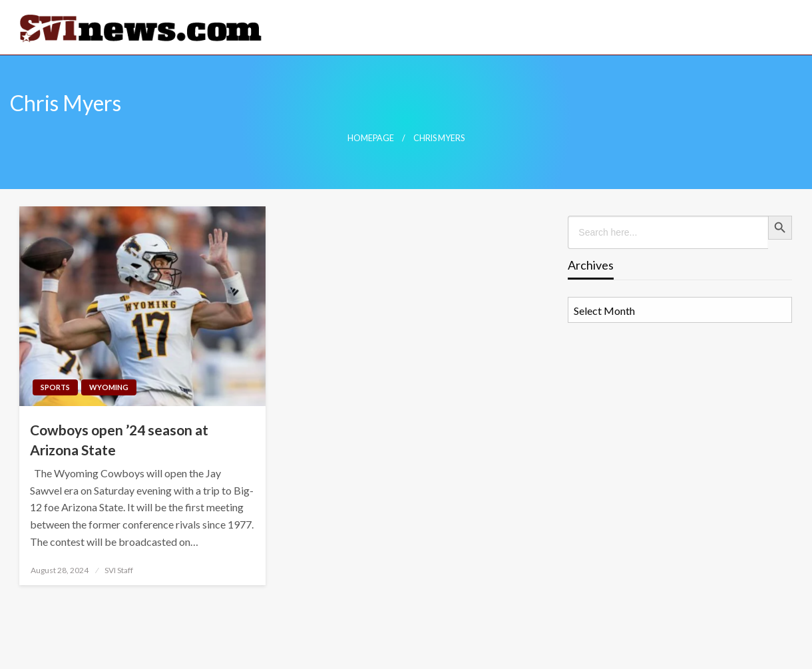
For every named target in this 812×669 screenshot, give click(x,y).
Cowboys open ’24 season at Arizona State (119, 439)
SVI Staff (119, 570)
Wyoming (109, 387)
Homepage (371, 138)
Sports (55, 387)
